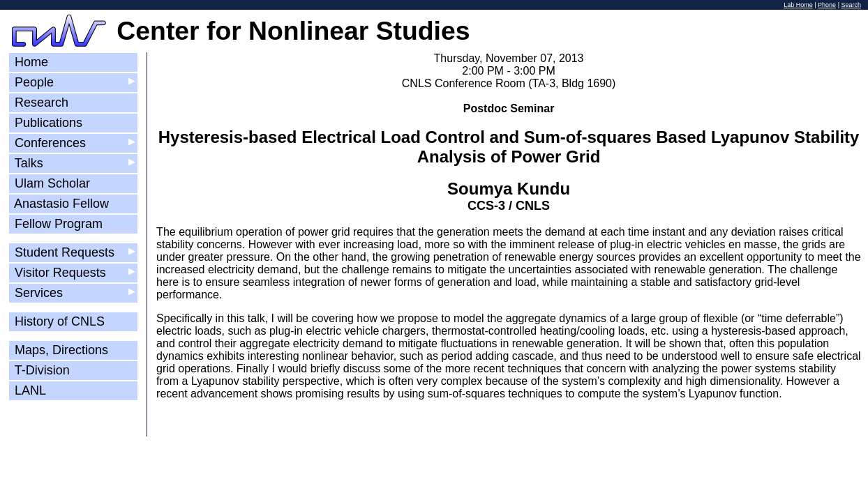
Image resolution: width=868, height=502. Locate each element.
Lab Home (798, 5)
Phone (827, 5)
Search (851, 5)
